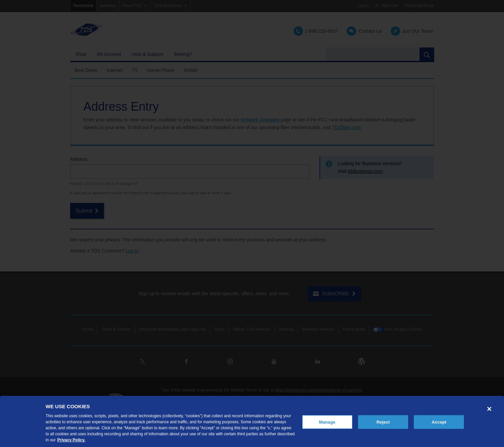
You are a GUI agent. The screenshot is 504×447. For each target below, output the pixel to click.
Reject (383, 422)
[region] (252, 421)
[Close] (489, 409)
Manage (327, 422)
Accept (439, 422)
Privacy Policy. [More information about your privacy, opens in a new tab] (71, 440)
